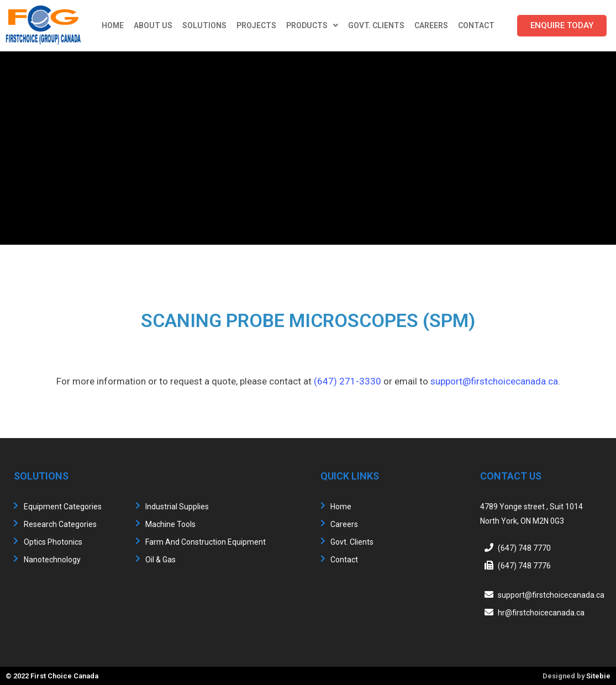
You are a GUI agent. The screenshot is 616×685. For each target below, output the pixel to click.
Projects (256, 25)
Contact (476, 25)
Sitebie (598, 676)
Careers (431, 25)
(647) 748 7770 (524, 548)
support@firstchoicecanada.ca (494, 381)
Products (312, 25)
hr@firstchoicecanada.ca (541, 613)
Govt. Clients (376, 25)
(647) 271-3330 (348, 381)
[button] (562, 26)
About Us (153, 25)
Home (113, 25)
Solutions (204, 25)
